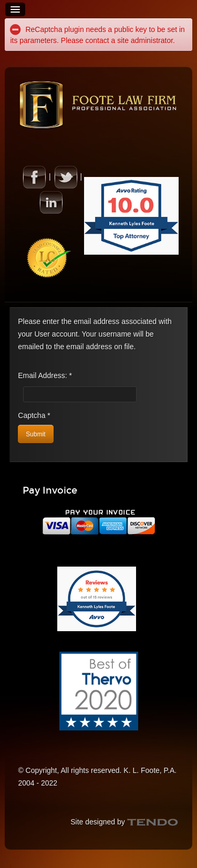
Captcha (34, 415)
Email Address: (45, 375)
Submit (35, 434)
